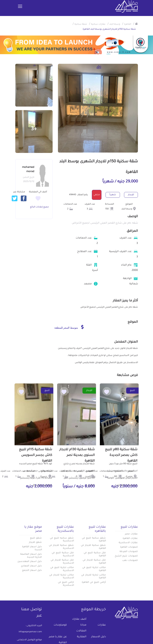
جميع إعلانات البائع (39, 207)
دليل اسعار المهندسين (30, 562)
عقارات (102, 625)
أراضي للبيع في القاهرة (94, 582)
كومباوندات (60, 625)
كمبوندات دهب (130, 561)
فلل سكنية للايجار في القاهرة (94, 562)
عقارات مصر (131, 534)
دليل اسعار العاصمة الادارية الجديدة (31, 556)
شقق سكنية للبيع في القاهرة (94, 540)
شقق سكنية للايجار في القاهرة (93, 547)
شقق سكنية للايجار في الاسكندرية (61, 547)
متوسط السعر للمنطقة (69, 327)
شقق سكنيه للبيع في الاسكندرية (62, 540)
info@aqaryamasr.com (30, 632)
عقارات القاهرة (130, 539)
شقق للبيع (36, 538)
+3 (34, 129)
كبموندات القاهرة (129, 547)
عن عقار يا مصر (58, 637)
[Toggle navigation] (20, 7)
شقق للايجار (35, 542)
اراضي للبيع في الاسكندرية (66, 584)
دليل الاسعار (99, 637)
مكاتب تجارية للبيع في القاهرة (94, 569)
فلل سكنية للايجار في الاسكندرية (62, 562)
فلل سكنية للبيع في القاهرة (95, 554)
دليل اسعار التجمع (32, 570)
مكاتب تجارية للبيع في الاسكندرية (62, 569)
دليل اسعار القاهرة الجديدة (32, 548)
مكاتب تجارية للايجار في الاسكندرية (61, 577)
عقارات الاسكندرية (128, 543)
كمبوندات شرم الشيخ (126, 556)
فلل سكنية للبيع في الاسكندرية (63, 554)
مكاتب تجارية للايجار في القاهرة (93, 577)
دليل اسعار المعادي (31, 566)
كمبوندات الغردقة (129, 552)
